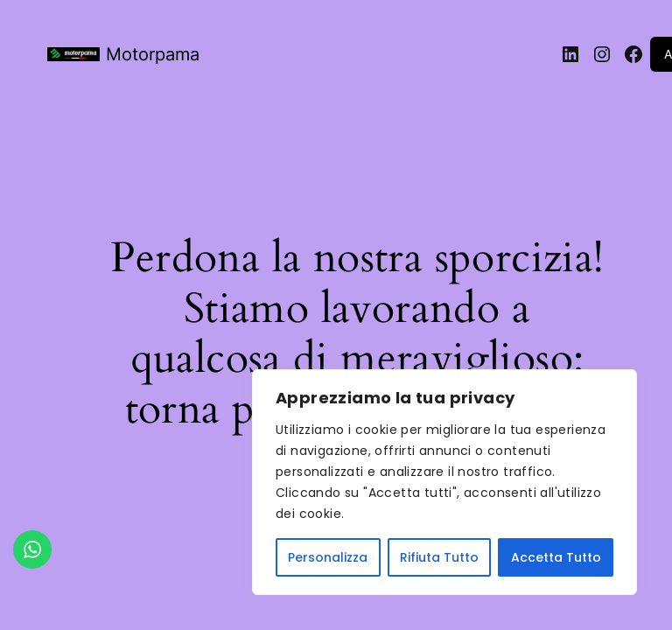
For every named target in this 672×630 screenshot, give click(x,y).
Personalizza (328, 557)
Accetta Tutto (556, 557)
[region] (444, 482)
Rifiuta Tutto (439, 557)
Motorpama (153, 54)
